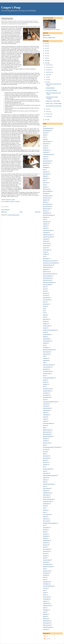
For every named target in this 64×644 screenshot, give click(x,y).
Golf (44, 345)
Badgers (45, 165)
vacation (45, 601)
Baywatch (7, 201)
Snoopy (45, 553)
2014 (46, 48)
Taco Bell (45, 575)
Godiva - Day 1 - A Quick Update (54, 103)
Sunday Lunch (46, 571)
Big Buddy (45, 193)
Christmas (45, 241)
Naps (44, 454)
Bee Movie (46, 178)
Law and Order (47, 408)
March (48, 111)
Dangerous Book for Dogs (49, 274)
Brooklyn (45, 211)
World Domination (47, 627)
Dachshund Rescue (48, 265)
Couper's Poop (11, 8)
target (44, 577)
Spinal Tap (46, 562)
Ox (44, 467)
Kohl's (44, 399)
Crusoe (45, 252)
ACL (44, 137)
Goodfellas (46, 347)
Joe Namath (46, 395)
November (49, 67)
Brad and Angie (47, 206)
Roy (44, 525)
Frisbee (45, 332)
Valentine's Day (47, 606)
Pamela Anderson (47, 469)
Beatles (45, 176)
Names (45, 452)
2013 (46, 51)
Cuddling (45, 254)
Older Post (38, 212)
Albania (45, 148)
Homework (46, 369)
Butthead (45, 217)
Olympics (45, 462)
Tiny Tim (45, 588)
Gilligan (45, 337)
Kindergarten (46, 397)
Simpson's (46, 543)
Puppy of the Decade (48, 499)
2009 (46, 61)
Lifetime (45, 412)
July (47, 77)
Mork (44, 445)
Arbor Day (45, 152)
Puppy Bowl (46, 495)
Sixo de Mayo (46, 549)
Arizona (45, 157)
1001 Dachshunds (47, 128)
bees (44, 185)
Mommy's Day (46, 443)
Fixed (44, 317)
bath (44, 170)
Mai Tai (45, 425)
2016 (46, 43)
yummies (45, 629)
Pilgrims (45, 480)
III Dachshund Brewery (49, 378)
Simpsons (45, 545)
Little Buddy (46, 415)
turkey (44, 595)
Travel (45, 592)
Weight (45, 616)
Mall (44, 428)
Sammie (45, 530)
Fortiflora (45, 324)
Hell (44, 363)
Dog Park (45, 295)
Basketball (46, 167)
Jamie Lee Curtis (47, 389)
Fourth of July (46, 326)
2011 (46, 56)
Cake (44, 219)
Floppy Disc (46, 319)
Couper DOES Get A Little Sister (54, 106)
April (47, 109)
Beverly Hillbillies (47, 191)
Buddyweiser (46, 213)
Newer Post (4, 212)
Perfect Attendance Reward (50, 475)
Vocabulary (46, 610)
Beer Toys (45, 183)
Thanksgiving (46, 582)
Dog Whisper (12, 201)
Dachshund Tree (47, 267)
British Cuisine (46, 209)
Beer (44, 180)
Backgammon (46, 163)
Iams (44, 376)
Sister (44, 547)
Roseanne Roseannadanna (50, 523)
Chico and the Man (48, 230)
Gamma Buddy (47, 334)
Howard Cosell (47, 373)
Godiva (45, 343)
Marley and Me (47, 432)
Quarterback (46, 504)
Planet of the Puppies (48, 484)
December (49, 65)
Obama (45, 460)
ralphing (45, 510)
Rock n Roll (46, 521)
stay (44, 569)
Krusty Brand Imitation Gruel (50, 402)
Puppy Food (46, 497)
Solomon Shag (47, 560)
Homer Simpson (47, 367)
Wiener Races (46, 621)
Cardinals (45, 224)
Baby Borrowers (47, 161)
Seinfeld (45, 538)
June (47, 80)
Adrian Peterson (47, 141)
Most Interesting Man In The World (51, 447)
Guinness (45, 358)
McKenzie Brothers (48, 436)
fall (44, 311)
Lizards (45, 417)
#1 (44, 126)
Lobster (45, 419)
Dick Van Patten (47, 285)
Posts (46, 636)
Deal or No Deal (47, 280)
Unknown (47, 35)
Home (21, 212)
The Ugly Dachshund (48, 586)
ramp (44, 512)
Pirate (44, 482)
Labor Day (46, 404)
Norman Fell (46, 458)
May (47, 82)
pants (44, 471)
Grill (44, 356)
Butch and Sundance (48, 215)
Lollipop (45, 421)
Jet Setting (17, 201)
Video (44, 608)
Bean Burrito (46, 174)
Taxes (44, 579)
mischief (45, 441)
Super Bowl (46, 573)
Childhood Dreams (48, 235)
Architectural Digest (48, 154)
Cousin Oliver (46, 250)
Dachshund (46, 258)
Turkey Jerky (46, 597)
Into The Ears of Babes (51, 90)
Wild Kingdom (46, 623)
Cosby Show (46, 245)
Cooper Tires (46, 243)
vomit (44, 612)
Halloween (46, 360)
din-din (45, 289)
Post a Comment (5, 210)
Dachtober (46, 269)
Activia (45, 139)
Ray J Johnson (47, 514)
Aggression (46, 144)
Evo (44, 308)
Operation (45, 465)
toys (44, 590)
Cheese (45, 226)
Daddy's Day (46, 271)
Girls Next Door (47, 341)
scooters (45, 534)
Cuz (44, 256)
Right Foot (46, 519)
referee (45, 517)
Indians (45, 380)
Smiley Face (46, 551)
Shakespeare (46, 540)
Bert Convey (46, 189)
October (48, 70)
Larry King (45, 406)
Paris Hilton (46, 473)
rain (44, 508)
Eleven (45, 306)
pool (44, 486)
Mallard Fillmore (47, 430)
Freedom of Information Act (50, 330)
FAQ (44, 313)
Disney (45, 291)
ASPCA (45, 159)
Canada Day (46, 222)
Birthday (45, 200)
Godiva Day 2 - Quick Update (53, 101)
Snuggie (45, 556)
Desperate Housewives (49, 282)
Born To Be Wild (47, 204)
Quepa (45, 506)
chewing (45, 228)
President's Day (47, 493)
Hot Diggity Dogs (47, 371)
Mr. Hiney (45, 449)
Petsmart (45, 478)
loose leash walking (48, 423)
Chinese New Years (48, 237)
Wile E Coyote (46, 625)
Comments (47, 639)
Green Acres (46, 354)
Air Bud (45, 146)
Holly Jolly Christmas (48, 365)
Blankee (45, 202)
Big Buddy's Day (47, 196)
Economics (46, 304)
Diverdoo (45, 293)
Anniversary (46, 150)
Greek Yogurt (46, 352)
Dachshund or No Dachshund (50, 263)
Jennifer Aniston (47, 391)
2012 (46, 53)
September (49, 72)
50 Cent (45, 133)
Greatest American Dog (49, 350)
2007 (46, 120)
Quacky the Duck (47, 501)
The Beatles (46, 584)
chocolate (45, 239)
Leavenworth (46, 410)
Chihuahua (46, 232)
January (48, 116)
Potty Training (46, 488)
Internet (45, 382)
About (44, 135)
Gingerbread (46, 339)
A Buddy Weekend (50, 88)
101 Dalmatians (47, 131)
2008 (46, 63)
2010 (46, 58)
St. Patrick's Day (47, 564)
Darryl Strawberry (47, 276)
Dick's (44, 287)
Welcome (45, 619)
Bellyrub (45, 187)
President (45, 491)
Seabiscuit (46, 536)
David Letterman (47, 278)
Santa (44, 532)
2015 (46, 46)
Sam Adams (46, 527)
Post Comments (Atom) (14, 215)
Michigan (45, 438)
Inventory (45, 384)
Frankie (45, 328)
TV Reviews (46, 599)
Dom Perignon (46, 300)
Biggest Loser (46, 198)
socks (44, 558)
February (48, 114)
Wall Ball (45, 614)
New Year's (46, 456)
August (48, 75)
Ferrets (45, 315)
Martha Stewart (47, 434)
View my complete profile (49, 37)
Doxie (44, 302)
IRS (44, 386)
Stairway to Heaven (48, 566)
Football (45, 321)
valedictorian (46, 603)
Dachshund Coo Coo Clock (50, 261)
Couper (45, 248)
